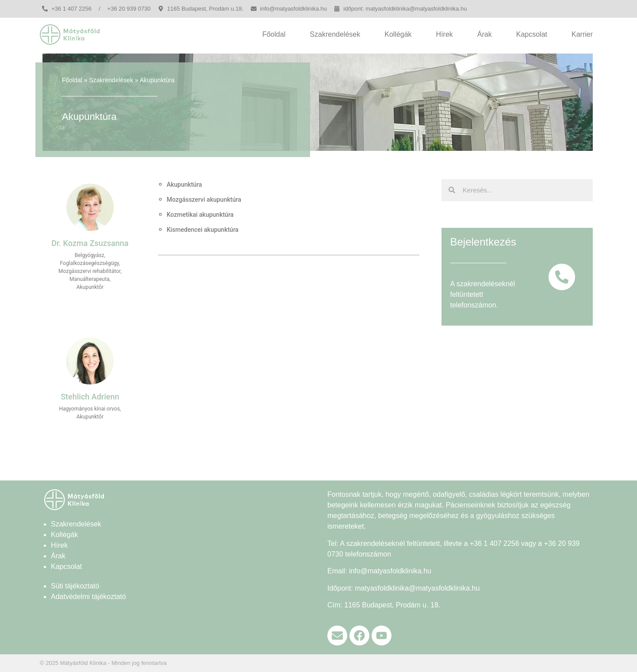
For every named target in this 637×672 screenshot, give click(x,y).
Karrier (582, 34)
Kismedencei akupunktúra (203, 230)
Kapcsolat (532, 34)
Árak (485, 34)
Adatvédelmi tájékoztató (88, 597)
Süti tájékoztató (75, 586)
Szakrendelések (335, 34)
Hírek (445, 34)
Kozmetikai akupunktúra (200, 215)
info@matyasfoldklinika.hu (390, 571)
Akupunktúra (184, 184)
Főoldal (274, 34)
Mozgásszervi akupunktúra (204, 200)
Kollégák (398, 34)
